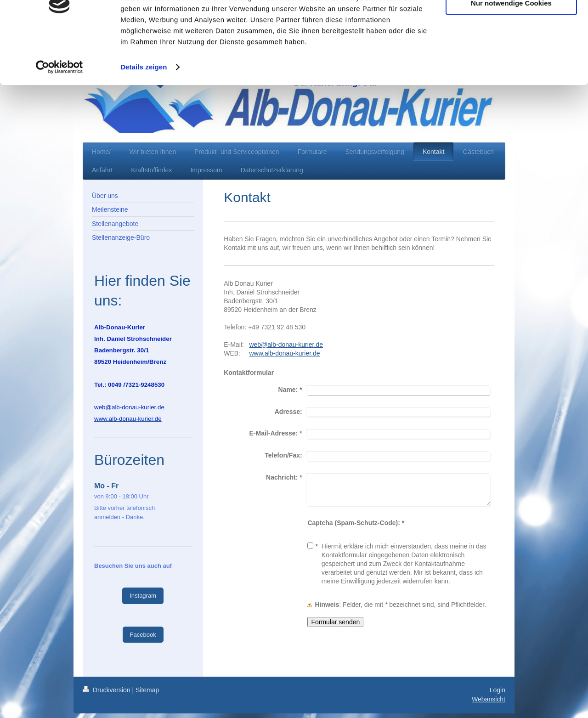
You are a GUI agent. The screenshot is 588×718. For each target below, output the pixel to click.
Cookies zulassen (511, 23)
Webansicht (489, 699)
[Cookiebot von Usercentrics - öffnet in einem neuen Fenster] (59, 114)
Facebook (143, 635)
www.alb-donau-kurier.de (284, 353)
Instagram (143, 596)
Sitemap (147, 690)
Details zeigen (144, 114)
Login (498, 690)
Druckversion (107, 690)
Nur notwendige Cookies (511, 50)
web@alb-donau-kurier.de (286, 345)
